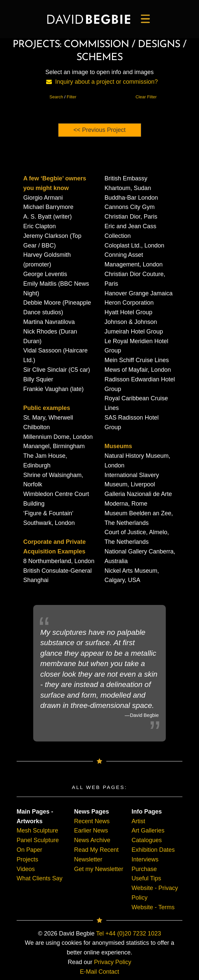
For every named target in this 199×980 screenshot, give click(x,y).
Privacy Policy (113, 962)
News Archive (92, 840)
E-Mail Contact (99, 972)
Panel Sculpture (38, 840)
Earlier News (91, 831)
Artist (138, 821)
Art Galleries (148, 831)
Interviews (145, 859)
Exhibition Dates (153, 850)
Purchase (144, 869)
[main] (89, 19)
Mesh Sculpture (37, 831)
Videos (26, 869)
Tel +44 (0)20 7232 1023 (129, 933)
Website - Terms (153, 907)
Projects (27, 859)
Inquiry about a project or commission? (106, 82)
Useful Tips (146, 878)
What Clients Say (40, 878)
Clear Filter (146, 97)
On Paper (29, 850)
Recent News (92, 821)
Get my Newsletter (99, 869)
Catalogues (147, 840)
